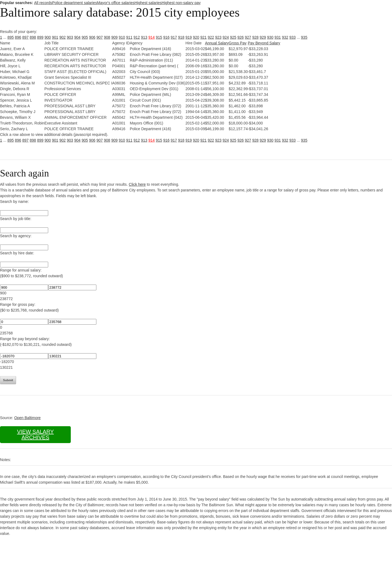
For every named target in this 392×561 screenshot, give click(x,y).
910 (122, 37)
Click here (137, 184)
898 (33, 37)
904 (77, 37)
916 (166, 37)
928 (255, 37)
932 (285, 37)
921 (203, 37)
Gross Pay (238, 43)
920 (196, 37)
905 (85, 37)
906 (92, 37)
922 (211, 37)
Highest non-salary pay (181, 3)
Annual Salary (217, 43)
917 (174, 37)
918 (181, 37)
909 (114, 37)
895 (10, 37)
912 (137, 37)
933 (293, 37)
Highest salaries (148, 3)
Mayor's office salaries (116, 3)
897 (25, 37)
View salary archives (35, 435)
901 (55, 37)
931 (278, 37)
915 (159, 37)
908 (107, 37)
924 (226, 37)
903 (70, 37)
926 (241, 37)
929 (263, 37)
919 (189, 37)
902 (62, 37)
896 (18, 37)
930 (270, 37)
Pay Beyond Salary (264, 43)
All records (43, 3)
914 (151, 37)
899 (40, 37)
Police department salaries (74, 3)
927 (248, 37)
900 (48, 37)
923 (218, 37)
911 (129, 37)
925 (233, 37)
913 (144, 37)
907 (99, 37)
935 (304, 37)
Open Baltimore (27, 418)
